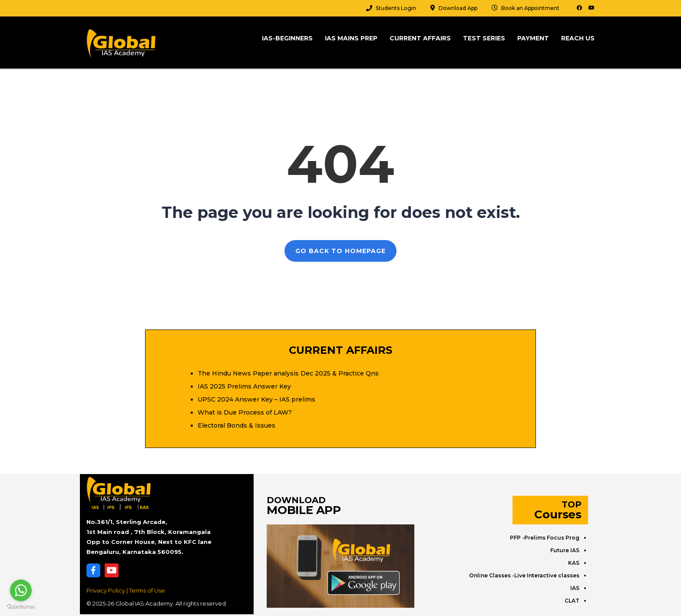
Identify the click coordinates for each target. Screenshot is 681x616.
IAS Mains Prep (351, 38)
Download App (458, 8)
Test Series (484, 38)
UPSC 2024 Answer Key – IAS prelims (256, 399)
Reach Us (578, 38)
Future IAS (565, 550)
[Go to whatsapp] (21, 590)
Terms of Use (147, 590)
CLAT (572, 601)
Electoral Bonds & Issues (236, 425)
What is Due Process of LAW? (245, 412)
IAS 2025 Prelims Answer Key (244, 386)
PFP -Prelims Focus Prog (545, 538)
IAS (575, 588)
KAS (574, 563)
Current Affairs (420, 38)
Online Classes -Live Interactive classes (524, 575)
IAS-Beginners (287, 38)
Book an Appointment (530, 8)
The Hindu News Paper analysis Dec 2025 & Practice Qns (288, 373)
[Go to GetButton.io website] (21, 607)
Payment (533, 38)
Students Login (396, 8)
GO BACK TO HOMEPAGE (340, 251)
